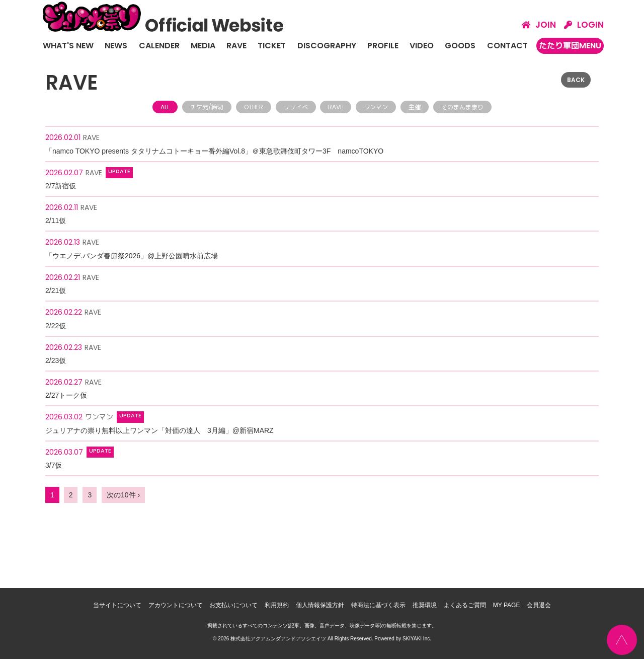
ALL (165, 107)
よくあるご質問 (465, 605)
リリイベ (296, 107)
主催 (415, 107)
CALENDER (159, 46)
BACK (576, 80)
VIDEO (422, 46)
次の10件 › (123, 495)
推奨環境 (425, 605)
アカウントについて (176, 605)
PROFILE (383, 46)
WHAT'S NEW (68, 46)
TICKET (272, 46)
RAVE (236, 46)
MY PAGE (507, 605)
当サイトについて (117, 605)
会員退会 (539, 605)
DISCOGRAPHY (327, 46)
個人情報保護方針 (320, 605)
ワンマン (376, 107)
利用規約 (277, 605)
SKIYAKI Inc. (417, 639)
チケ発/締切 (207, 107)
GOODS (460, 46)
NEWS (116, 46)
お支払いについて (233, 605)
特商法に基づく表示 (378, 605)
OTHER (254, 107)
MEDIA (203, 46)
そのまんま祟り (462, 107)
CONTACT (507, 46)
